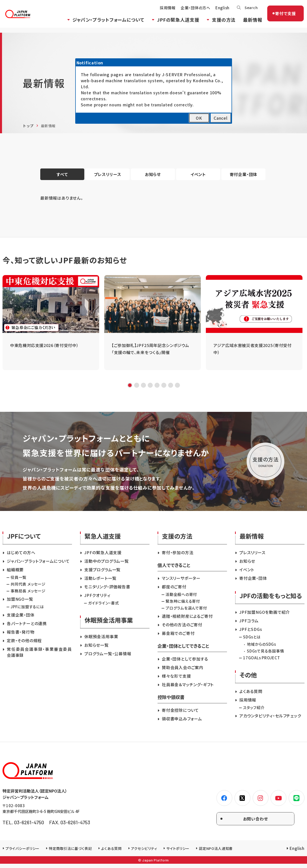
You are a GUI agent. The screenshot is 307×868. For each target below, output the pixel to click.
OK (199, 118)
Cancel (221, 118)
